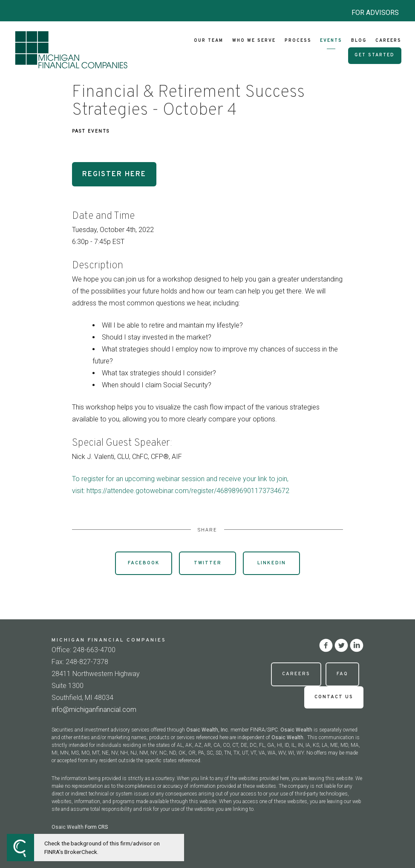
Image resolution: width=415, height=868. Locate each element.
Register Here (114, 174)
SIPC (272, 730)
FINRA (258, 730)
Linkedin (272, 563)
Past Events (91, 131)
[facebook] (326, 645)
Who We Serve (254, 41)
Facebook (144, 563)
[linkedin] (357, 645)
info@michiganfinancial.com (94, 710)
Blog (359, 41)
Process (298, 41)
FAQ (342, 674)
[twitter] (341, 645)
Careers (388, 41)
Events (331, 41)
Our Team (209, 41)
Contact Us (334, 697)
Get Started (375, 55)
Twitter (208, 563)
